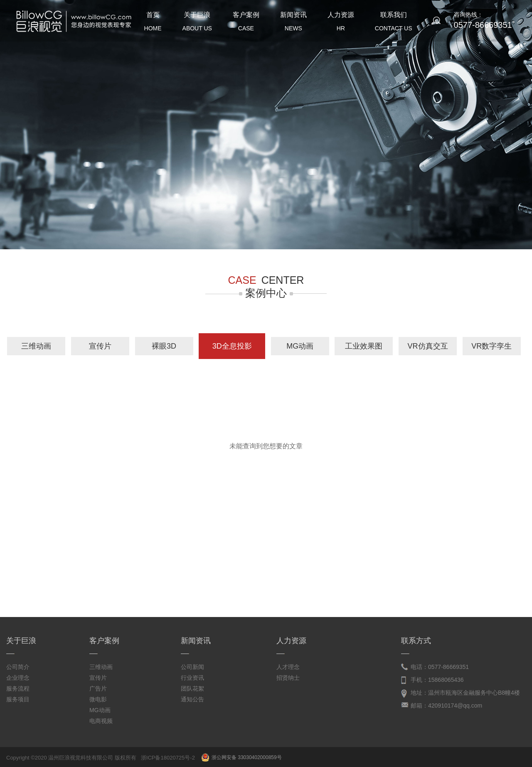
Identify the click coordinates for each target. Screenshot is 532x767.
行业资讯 (192, 678)
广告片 (98, 688)
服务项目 (18, 699)
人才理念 (288, 667)
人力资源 (341, 23)
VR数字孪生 (491, 346)
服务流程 (18, 688)
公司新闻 (192, 667)
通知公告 (192, 699)
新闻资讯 (293, 23)
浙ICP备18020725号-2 (168, 758)
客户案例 (246, 23)
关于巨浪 (197, 23)
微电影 (98, 699)
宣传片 (100, 346)
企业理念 (18, 678)
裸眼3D (164, 346)
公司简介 (18, 667)
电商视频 (101, 721)
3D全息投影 (232, 346)
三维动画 (36, 346)
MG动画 (300, 346)
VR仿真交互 (428, 346)
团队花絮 (192, 688)
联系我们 (394, 23)
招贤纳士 (288, 678)
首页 (153, 23)
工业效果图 (364, 346)
